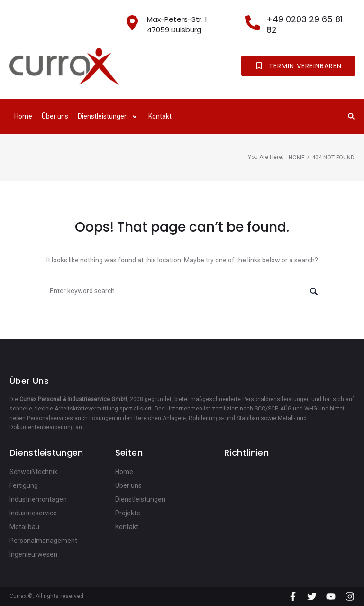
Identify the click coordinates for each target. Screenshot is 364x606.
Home (297, 158)
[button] (108, 117)
